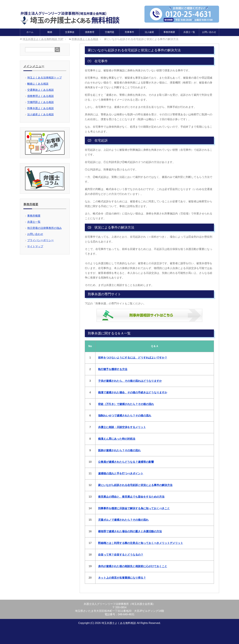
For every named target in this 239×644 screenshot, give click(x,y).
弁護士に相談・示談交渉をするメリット (122, 427)
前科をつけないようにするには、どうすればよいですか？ (133, 357)
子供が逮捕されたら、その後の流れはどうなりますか (130, 381)
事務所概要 (169, 32)
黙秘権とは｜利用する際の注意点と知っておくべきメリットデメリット (141, 543)
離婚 (50, 32)
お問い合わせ (209, 32)
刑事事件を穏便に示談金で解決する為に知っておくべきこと (134, 508)
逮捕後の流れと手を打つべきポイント (121, 473)
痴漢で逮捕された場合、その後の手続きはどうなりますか (133, 392)
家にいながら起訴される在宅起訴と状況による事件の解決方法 (135, 485)
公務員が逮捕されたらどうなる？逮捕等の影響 (126, 462)
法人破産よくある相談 (40, 114)
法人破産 (149, 32)
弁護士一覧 (189, 32)
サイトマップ (35, 246)
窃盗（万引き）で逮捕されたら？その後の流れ (126, 404)
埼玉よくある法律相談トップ (44, 77)
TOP (43, 39)
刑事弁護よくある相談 (40, 108)
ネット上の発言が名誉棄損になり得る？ (122, 578)
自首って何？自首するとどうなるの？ (121, 554)
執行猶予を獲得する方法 (113, 369)
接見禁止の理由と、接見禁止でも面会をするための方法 (131, 497)
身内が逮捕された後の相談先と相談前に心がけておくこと (133, 566)
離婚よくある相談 (38, 84)
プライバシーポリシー (40, 240)
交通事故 (70, 32)
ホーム (30, 32)
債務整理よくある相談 (40, 96)
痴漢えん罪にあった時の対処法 (117, 439)
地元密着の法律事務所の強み (44, 228)
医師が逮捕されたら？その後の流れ (119, 450)
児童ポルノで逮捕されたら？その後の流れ (123, 520)
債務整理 (90, 32)
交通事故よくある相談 (40, 90)
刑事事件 (129, 32)
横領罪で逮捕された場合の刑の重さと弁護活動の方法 (130, 531)
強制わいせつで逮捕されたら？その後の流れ (125, 415)
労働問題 (110, 32)
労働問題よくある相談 (40, 102)
